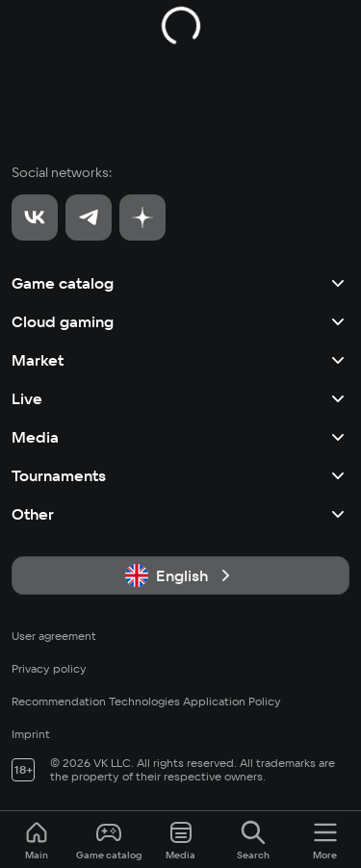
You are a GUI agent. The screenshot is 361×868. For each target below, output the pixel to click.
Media (180, 437)
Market (180, 360)
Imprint (31, 734)
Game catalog (180, 283)
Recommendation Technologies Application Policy (146, 701)
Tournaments (180, 475)
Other (180, 514)
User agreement (54, 636)
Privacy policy (49, 668)
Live (180, 398)
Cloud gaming (180, 321)
